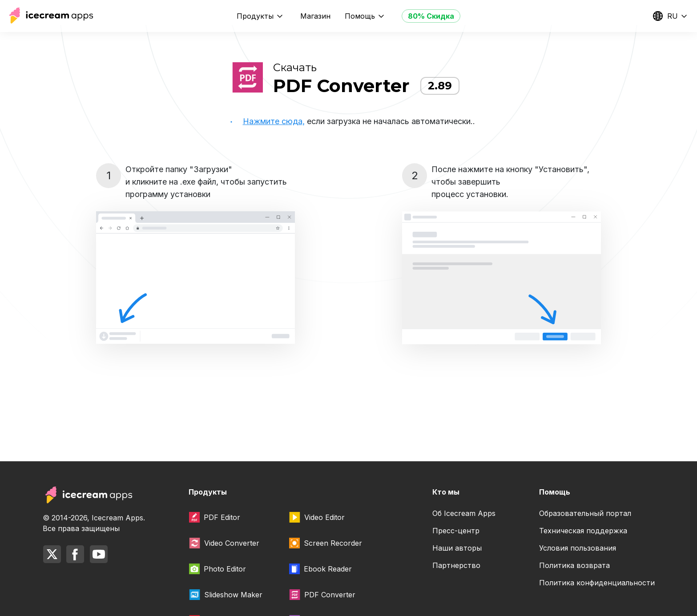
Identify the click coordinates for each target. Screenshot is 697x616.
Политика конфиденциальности (597, 583)
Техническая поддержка (583, 531)
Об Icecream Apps (464, 513)
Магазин (315, 16)
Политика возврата (574, 565)
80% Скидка (431, 16)
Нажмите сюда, (274, 121)
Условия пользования (578, 548)
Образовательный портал (585, 513)
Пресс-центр (456, 531)
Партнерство (456, 565)
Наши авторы (457, 548)
